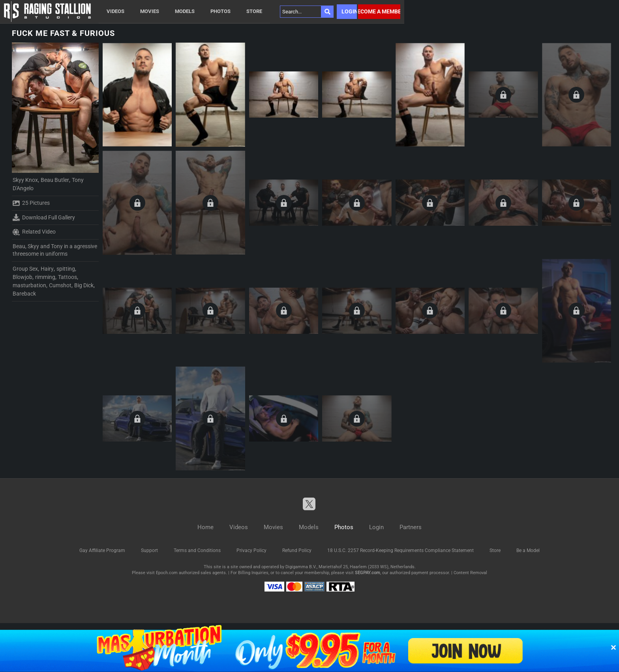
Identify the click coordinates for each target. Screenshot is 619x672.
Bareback (24, 294)
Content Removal (470, 573)
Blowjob (23, 277)
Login (349, 11)
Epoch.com (167, 573)
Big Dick (84, 285)
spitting (66, 269)
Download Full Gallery (44, 217)
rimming (45, 277)
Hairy (47, 269)
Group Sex (25, 269)
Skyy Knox (25, 180)
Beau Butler (55, 180)
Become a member (379, 11)
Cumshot (60, 285)
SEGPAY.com (368, 573)
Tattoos (68, 277)
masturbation (29, 285)
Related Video (34, 232)
